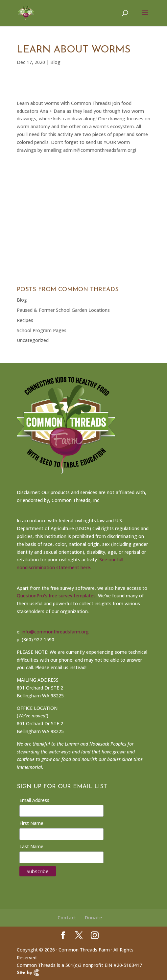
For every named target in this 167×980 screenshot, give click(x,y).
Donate (93, 918)
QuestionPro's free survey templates (56, 596)
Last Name (31, 846)
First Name (31, 823)
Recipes (25, 320)
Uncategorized (33, 340)
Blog (55, 62)
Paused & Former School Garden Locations (63, 310)
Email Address (34, 800)
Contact (67, 918)
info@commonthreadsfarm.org (55, 632)
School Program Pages (42, 330)
